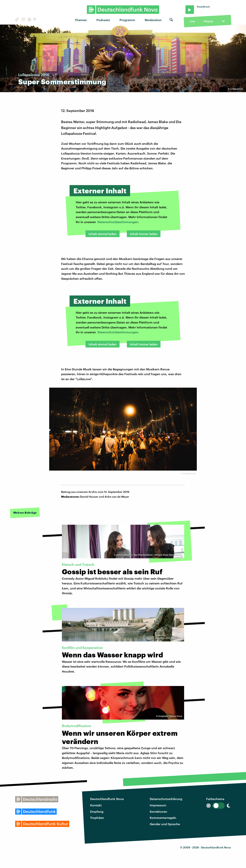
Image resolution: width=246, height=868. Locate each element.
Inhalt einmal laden (103, 234)
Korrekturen (158, 811)
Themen (81, 20)
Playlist (208, 21)
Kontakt (96, 805)
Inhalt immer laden (144, 234)
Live (192, 21)
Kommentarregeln (163, 818)
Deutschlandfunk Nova (107, 799)
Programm (127, 20)
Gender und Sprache (165, 824)
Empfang (97, 811)
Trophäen (97, 818)
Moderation (153, 20)
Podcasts (103, 20)
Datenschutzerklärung (166, 799)
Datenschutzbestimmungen (118, 222)
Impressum (158, 805)
